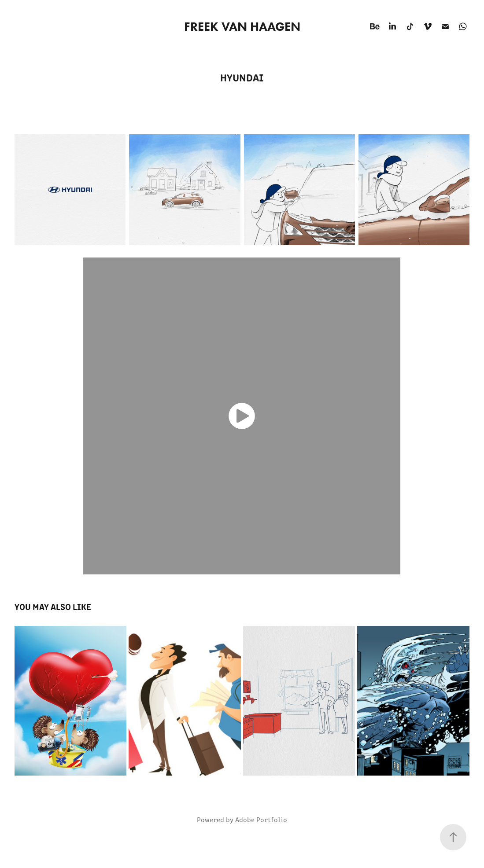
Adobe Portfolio (261, 819)
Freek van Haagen (242, 26)
